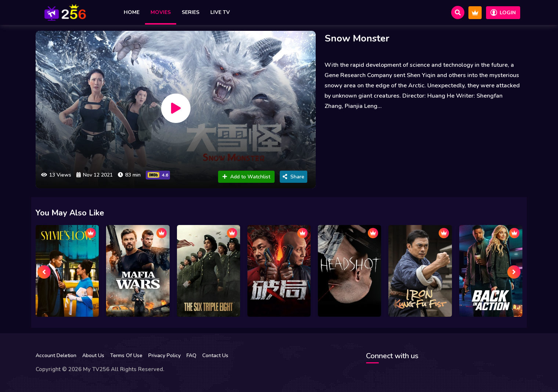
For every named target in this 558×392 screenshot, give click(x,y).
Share (294, 177)
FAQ (191, 355)
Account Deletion (56, 355)
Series (191, 12)
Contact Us (215, 355)
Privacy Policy (164, 355)
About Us (93, 355)
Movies (161, 12)
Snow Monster (357, 38)
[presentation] (44, 272)
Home (132, 12)
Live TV (220, 12)
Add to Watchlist (246, 177)
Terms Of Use (126, 355)
